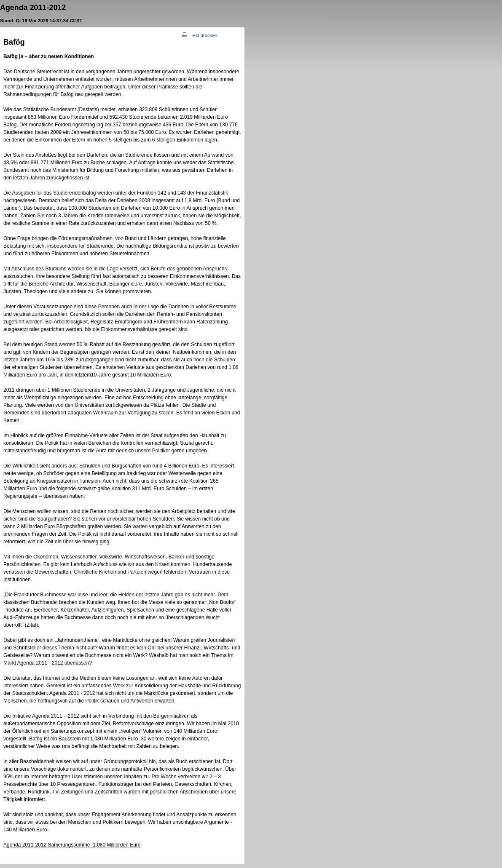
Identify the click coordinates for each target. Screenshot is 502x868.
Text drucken (200, 35)
